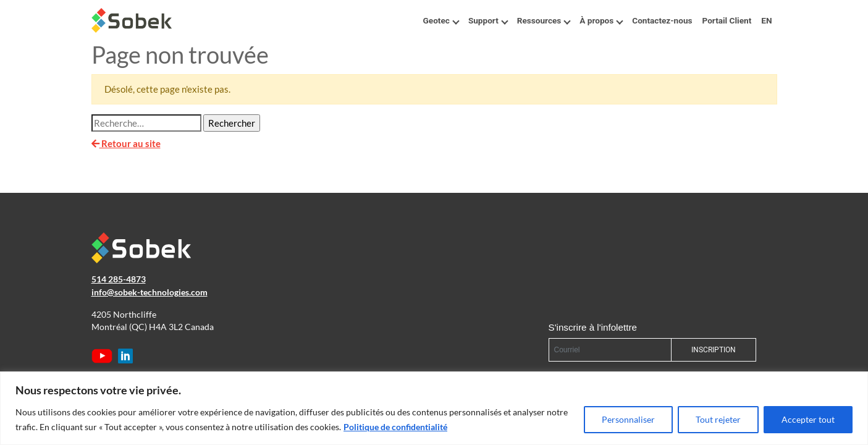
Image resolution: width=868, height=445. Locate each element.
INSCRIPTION (714, 350)
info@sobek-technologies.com (150, 292)
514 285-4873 (119, 279)
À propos (601, 20)
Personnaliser (628, 419)
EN (766, 20)
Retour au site (126, 143)
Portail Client (727, 20)
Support (488, 20)
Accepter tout (808, 419)
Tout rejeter (718, 419)
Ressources (544, 20)
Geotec (441, 20)
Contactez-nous (662, 20)
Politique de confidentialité (395, 427)
